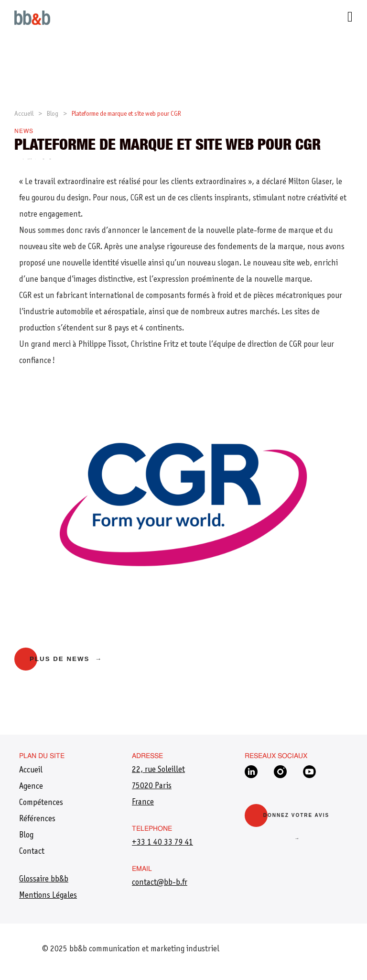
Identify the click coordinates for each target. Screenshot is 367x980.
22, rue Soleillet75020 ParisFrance (158, 786)
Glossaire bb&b (44, 880)
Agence (31, 787)
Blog (53, 114)
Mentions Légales (48, 896)
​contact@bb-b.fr (160, 883)
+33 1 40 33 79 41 (162, 843)
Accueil (24, 114)
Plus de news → (66, 659)
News (24, 132)
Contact (32, 852)
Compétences (41, 803)
